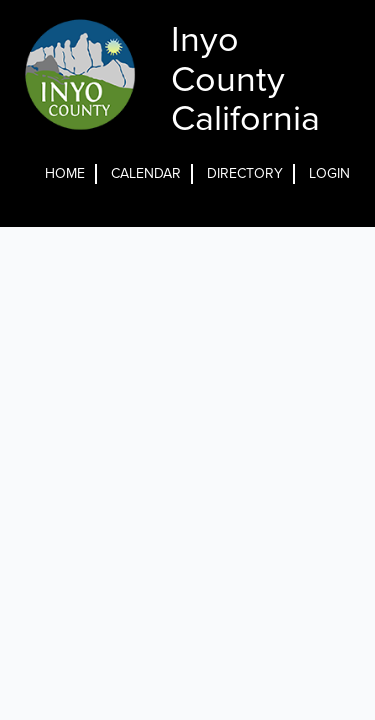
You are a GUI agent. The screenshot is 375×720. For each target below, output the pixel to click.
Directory (245, 173)
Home (65, 173)
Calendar (146, 173)
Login (329, 173)
